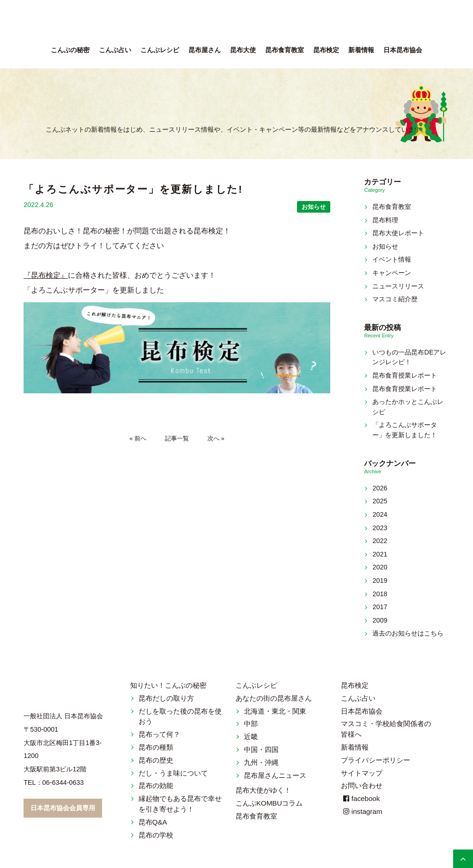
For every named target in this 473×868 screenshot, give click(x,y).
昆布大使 (243, 50)
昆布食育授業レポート (405, 375)
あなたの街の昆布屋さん (274, 698)
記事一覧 (177, 438)
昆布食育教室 (285, 50)
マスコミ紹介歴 (395, 299)
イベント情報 (392, 259)
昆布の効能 (156, 785)
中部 (251, 724)
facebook (361, 798)
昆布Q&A (153, 822)
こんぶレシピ (160, 50)
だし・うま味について (173, 773)
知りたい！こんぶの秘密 (168, 685)
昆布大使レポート (398, 233)
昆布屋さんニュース (275, 775)
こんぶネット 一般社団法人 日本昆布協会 (236, 23)
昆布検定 (326, 50)
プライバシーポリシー (376, 760)
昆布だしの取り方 (166, 698)
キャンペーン (392, 273)
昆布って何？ (159, 734)
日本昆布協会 (403, 50)
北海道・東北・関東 (275, 711)
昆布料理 (385, 220)
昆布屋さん (205, 50)
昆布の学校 (156, 835)
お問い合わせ (362, 785)
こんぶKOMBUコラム (269, 803)
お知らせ (314, 207)
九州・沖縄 (261, 762)
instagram (362, 811)
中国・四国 (261, 749)
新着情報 (361, 50)
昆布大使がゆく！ (263, 790)
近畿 (251, 737)
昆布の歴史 (156, 760)
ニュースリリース (398, 286)
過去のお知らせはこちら (408, 633)
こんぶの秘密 (70, 50)
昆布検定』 (49, 275)
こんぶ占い (115, 50)
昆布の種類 (156, 747)
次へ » (216, 438)
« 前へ (138, 438)
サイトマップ (362, 773)
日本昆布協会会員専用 (63, 808)
